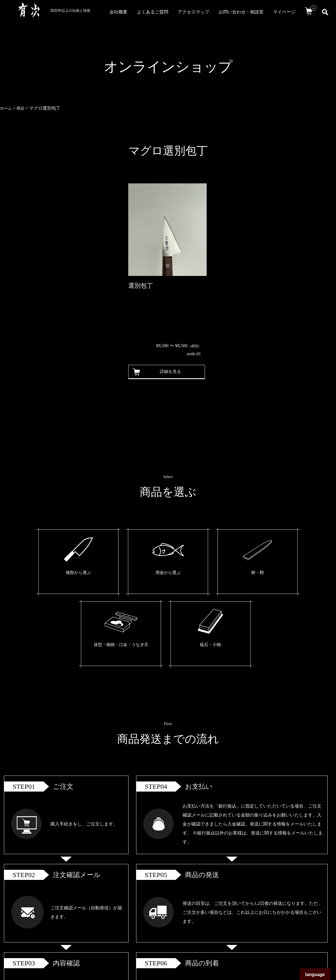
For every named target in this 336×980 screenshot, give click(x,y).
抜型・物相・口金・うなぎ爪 (217, 578)
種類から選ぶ (63, 574)
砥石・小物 (269, 574)
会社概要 (118, 12)
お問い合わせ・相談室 (241, 12)
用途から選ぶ (114, 574)
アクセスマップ (193, 12)
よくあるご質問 (153, 12)
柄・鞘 (166, 574)
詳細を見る (167, 372)
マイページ (284, 12)
